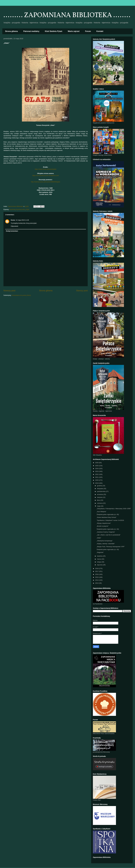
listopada (100, 489)
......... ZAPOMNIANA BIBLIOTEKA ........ (67, 15)
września (100, 494)
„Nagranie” (100, 552)
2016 (97, 574)
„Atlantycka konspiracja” (105, 541)
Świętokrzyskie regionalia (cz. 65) (108, 514)
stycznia (100, 565)
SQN (27, 209)
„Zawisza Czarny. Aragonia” (106, 532)
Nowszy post (9, 291)
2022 (97, 474)
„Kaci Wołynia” (101, 512)
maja (99, 506)
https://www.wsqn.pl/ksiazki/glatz (46, 169)
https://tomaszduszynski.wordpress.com (46, 175)
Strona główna (11, 31)
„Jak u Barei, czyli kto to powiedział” (108, 535)
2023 (97, 471)
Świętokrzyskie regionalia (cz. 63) (108, 549)
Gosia (13, 220)
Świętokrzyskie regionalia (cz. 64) (108, 529)
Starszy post (82, 291)
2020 (97, 480)
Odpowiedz (14, 226)
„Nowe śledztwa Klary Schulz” (106, 517)
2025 (97, 466)
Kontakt (100, 31)
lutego (99, 562)
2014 (97, 580)
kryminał (12, 209)
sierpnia (100, 497)
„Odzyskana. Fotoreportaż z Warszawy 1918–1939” (114, 509)
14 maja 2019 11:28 (22, 220)
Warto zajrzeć (74, 31)
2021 (97, 477)
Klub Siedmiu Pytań (54, 31)
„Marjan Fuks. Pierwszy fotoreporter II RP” (111, 547)
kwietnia (100, 556)
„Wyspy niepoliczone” (104, 523)
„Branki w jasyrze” (103, 526)
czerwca (100, 503)
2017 (97, 571)
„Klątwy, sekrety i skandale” (106, 544)
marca (99, 559)
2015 (97, 577)
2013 (97, 583)
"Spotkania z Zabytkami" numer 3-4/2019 (110, 520)
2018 (97, 568)
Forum (88, 31)
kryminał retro (20, 209)
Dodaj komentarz (12, 231)
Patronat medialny (31, 31)
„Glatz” (99, 538)
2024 (97, 468)
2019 (97, 483)
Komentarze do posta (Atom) (21, 295)
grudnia (100, 486)
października (101, 491)
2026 (97, 463)
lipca (99, 500)
